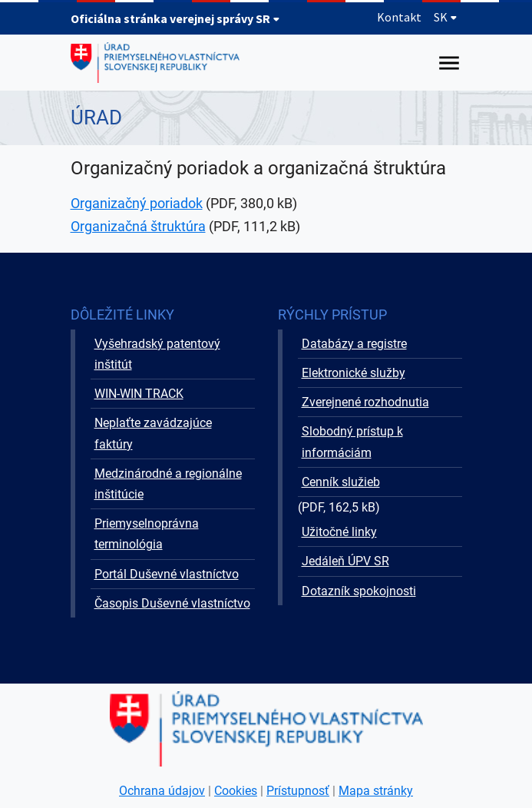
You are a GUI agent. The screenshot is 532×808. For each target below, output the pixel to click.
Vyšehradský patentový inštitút (157, 354)
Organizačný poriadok (137, 203)
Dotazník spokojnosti (359, 591)
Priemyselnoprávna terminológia (147, 534)
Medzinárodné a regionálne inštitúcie (168, 484)
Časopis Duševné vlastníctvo (172, 603)
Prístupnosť (298, 791)
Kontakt (399, 17)
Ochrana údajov (162, 791)
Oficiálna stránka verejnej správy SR (175, 18)
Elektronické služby (354, 373)
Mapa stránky (376, 791)
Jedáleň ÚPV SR (345, 561)
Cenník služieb (341, 482)
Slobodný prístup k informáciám (352, 442)
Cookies (236, 791)
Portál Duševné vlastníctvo (167, 574)
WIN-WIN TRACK (139, 394)
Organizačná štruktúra (138, 226)
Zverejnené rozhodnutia (365, 402)
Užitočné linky (339, 532)
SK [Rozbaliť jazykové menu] (446, 17)
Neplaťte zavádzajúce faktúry (153, 433)
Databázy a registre (354, 344)
